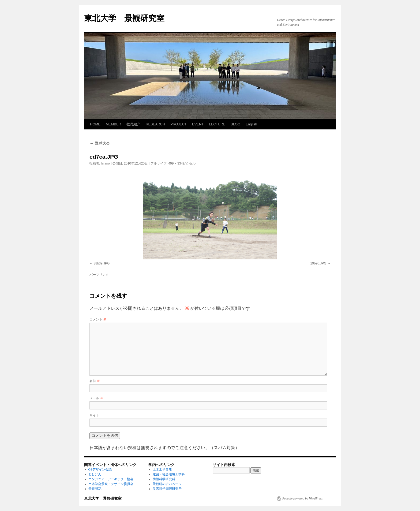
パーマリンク (99, 275)
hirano (105, 163)
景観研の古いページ (167, 484)
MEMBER (113, 124)
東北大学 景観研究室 (124, 18)
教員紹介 (133, 124)
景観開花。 (96, 489)
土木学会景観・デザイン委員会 (111, 484)
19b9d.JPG (318, 263)
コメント (98, 319)
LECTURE (217, 124)
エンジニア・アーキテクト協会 (111, 479)
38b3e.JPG (102, 263)
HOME (95, 124)
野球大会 (100, 143)
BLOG (235, 124)
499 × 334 (175, 163)
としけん (95, 474)
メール (96, 398)
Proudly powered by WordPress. (303, 498)
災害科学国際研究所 (167, 489)
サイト (94, 415)
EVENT (198, 124)
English (251, 124)
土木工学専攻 (162, 469)
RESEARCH (155, 124)
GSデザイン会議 (100, 469)
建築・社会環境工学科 (169, 474)
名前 (95, 381)
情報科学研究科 (164, 479)
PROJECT (179, 124)
